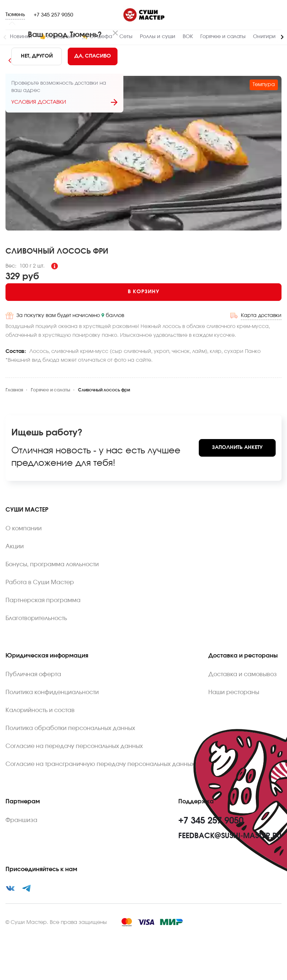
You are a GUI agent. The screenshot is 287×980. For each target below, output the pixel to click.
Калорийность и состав (40, 710)
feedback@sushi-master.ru (230, 836)
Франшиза (21, 820)
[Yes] (93, 56)
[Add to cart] (143, 292)
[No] (37, 56)
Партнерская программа (43, 600)
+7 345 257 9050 (53, 15)
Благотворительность (36, 618)
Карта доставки (261, 316)
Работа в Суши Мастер (40, 582)
